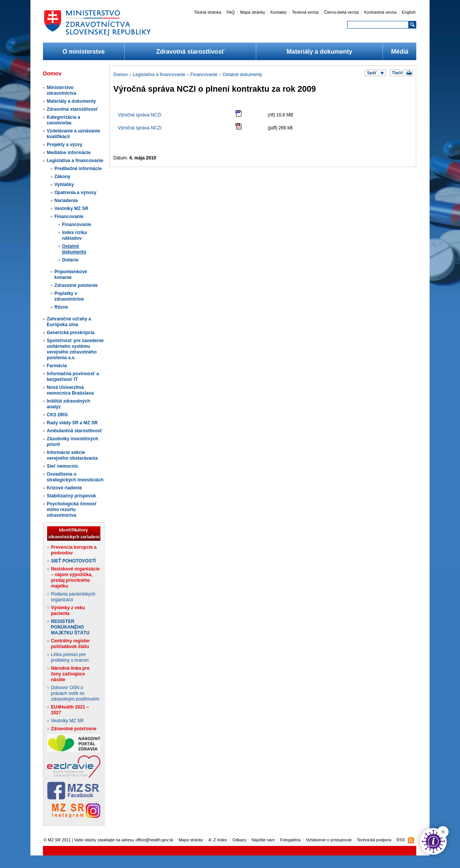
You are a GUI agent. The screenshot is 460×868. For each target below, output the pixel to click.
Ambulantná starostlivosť (75, 431)
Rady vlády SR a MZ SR (72, 423)
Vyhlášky (64, 185)
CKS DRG (57, 415)
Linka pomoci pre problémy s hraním (70, 657)
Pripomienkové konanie (71, 275)
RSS (401, 840)
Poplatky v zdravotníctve (69, 296)
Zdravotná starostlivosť (190, 52)
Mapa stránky (252, 12)
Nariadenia (66, 201)
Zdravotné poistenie (76, 285)
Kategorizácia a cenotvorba (63, 120)
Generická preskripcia (71, 333)
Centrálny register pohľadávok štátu (71, 644)
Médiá (400, 52)
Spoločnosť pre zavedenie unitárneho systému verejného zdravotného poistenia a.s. (75, 349)
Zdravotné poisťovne (74, 729)
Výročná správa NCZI (140, 115)
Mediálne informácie (69, 153)
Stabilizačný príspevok (71, 496)
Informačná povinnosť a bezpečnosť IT (73, 377)
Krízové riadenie (64, 488)
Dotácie (70, 260)
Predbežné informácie (78, 169)
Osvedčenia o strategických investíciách (75, 477)
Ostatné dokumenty (74, 249)
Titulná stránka (208, 12)
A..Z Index (218, 840)
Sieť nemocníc (63, 466)
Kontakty (278, 12)
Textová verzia (305, 12)
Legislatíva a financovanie (75, 161)
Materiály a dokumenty (320, 52)
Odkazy (239, 840)
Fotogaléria (290, 840)
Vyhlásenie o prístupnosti (329, 840)
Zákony (62, 177)
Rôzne (61, 307)
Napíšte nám (263, 840)
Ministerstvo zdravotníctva (61, 90)
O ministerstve (83, 52)
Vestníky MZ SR (71, 209)
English (409, 12)
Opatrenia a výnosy (75, 193)
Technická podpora (374, 840)
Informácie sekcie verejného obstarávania (72, 455)
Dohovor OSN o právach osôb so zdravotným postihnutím (75, 693)
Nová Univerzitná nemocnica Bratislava (70, 390)
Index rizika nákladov (74, 235)
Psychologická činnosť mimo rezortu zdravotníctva (72, 510)
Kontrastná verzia (381, 12)
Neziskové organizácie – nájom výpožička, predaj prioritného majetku (75, 577)
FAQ (231, 12)
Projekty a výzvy (64, 145)
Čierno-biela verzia (341, 12)
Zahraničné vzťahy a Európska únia (69, 322)
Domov (121, 75)
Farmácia (57, 366)
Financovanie (69, 217)
